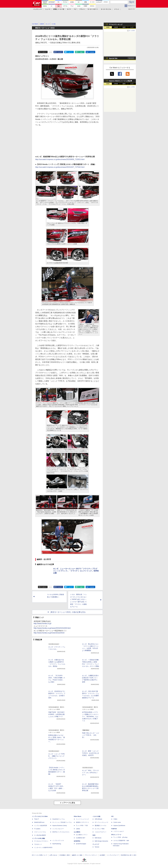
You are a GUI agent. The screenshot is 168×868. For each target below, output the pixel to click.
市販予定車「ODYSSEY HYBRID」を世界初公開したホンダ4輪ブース (56, 714)
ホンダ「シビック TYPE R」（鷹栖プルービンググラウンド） (56, 756)
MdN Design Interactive (101, 841)
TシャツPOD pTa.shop (120, 837)
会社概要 (102, 855)
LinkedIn (92, 52)
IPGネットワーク (116, 835)
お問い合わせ (53, 855)
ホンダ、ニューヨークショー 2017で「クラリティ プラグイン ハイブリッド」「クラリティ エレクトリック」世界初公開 (76, 571)
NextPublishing (57, 844)
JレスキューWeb (100, 829)
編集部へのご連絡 (77, 855)
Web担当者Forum (39, 822)
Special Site (113, 58)
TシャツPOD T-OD (82, 826)
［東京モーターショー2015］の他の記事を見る (67, 612)
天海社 (115, 819)
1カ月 (132, 27)
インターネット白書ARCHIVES (43, 848)
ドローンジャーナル (40, 832)
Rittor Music (78, 816)
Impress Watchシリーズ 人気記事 (120, 81)
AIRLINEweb (98, 819)
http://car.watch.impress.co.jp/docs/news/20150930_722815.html (60, 159)
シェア (60, 52)
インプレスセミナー (58, 829)
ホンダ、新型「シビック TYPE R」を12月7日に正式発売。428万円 (91, 753)
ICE (112, 816)
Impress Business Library (60, 826)
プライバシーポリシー (91, 855)
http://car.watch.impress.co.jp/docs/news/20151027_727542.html (60, 167)
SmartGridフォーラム (59, 819)
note (81, 52)
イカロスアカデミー (100, 832)
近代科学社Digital (81, 844)
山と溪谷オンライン (82, 835)
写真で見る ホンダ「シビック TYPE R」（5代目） (91, 735)
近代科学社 (77, 841)
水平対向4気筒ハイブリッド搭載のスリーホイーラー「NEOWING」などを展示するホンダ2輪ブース (90, 716)
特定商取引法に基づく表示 (129, 855)
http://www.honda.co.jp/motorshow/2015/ (49, 633)
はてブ (70, 52)
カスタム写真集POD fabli (121, 841)
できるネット (38, 844)
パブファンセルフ (119, 831)
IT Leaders (37, 829)
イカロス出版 (96, 816)
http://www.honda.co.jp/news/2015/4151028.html (52, 628)
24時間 (116, 27)
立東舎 (78, 829)
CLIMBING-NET (81, 838)
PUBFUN (114, 829)
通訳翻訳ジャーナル (100, 826)
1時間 (108, 27)
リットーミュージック (82, 819)
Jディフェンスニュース (101, 822)
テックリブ (96, 844)
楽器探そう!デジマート (83, 822)
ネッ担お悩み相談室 (40, 835)
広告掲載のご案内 (65, 855)
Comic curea (117, 822)
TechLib (97, 847)
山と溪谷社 (77, 832)
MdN (94, 835)
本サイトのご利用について (40, 855)
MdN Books (98, 838)
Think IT (36, 819)
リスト (50, 52)
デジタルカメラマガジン (41, 841)
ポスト (44, 52)
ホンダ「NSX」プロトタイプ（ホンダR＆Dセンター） (90, 773)
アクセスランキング (116, 24)
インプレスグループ (113, 855)
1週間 (124, 27)
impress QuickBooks (119, 826)
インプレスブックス (58, 841)
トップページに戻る (67, 803)
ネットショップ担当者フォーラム (62, 822)
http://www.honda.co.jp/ (42, 623)
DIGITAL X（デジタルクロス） (61, 832)
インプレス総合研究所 (41, 826)
